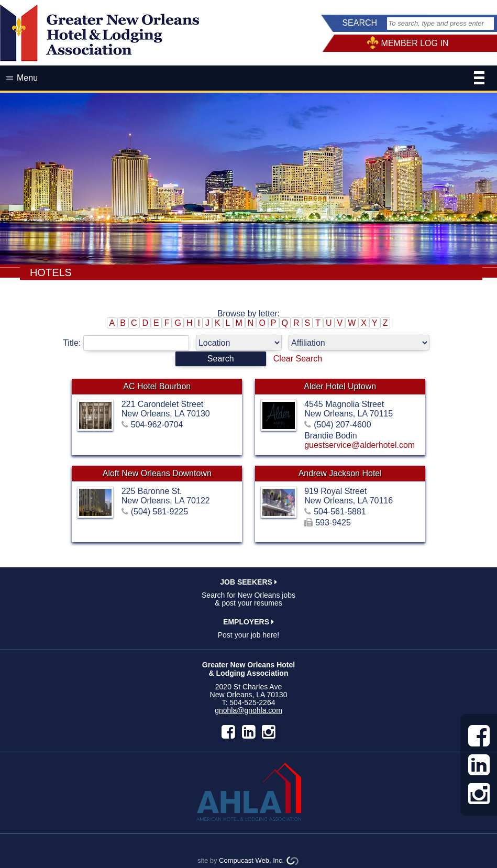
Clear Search (298, 359)
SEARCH (360, 23)
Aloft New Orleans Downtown (157, 473)
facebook (228, 732)
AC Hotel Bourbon (157, 386)
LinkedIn (249, 732)
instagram (269, 732)
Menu (251, 79)
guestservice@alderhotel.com (360, 445)
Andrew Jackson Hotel (340, 473)
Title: (129, 343)
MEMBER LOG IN (415, 43)
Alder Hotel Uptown (340, 386)
